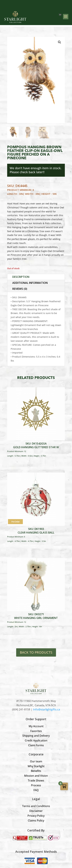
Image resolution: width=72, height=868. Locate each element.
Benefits (36, 771)
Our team (36, 761)
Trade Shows (36, 780)
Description (21, 277)
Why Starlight (36, 766)
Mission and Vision (36, 776)
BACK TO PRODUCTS (36, 652)
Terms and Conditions (36, 806)
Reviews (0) (20, 289)
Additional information (30, 283)
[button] (59, 42)
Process (36, 785)
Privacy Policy (36, 816)
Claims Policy (36, 821)
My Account (36, 726)
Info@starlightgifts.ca (46, 709)
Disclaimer (36, 811)
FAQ (36, 790)
